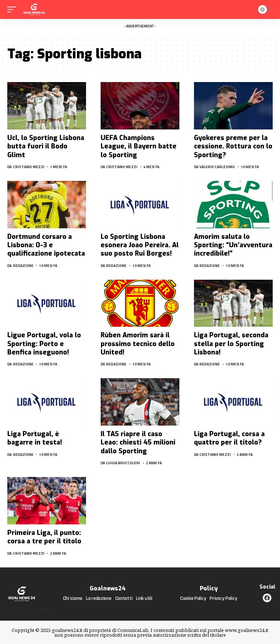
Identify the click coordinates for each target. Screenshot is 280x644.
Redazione (23, 266)
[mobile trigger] (13, 9)
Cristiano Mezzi (29, 167)
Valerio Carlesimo (217, 167)
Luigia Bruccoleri (123, 463)
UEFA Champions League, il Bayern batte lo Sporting (139, 146)
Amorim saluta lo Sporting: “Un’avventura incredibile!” (233, 245)
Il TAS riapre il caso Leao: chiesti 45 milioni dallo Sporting (138, 443)
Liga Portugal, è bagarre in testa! (35, 438)
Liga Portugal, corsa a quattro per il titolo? (229, 438)
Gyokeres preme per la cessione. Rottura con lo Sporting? (233, 146)
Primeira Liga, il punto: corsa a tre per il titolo (44, 537)
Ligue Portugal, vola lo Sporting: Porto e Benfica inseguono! (44, 344)
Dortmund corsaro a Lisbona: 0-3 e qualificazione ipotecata (46, 245)
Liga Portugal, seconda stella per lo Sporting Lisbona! (231, 344)
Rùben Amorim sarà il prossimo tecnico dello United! (138, 344)
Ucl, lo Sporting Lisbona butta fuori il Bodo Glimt (46, 146)
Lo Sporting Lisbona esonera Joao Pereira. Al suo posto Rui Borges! (140, 245)
